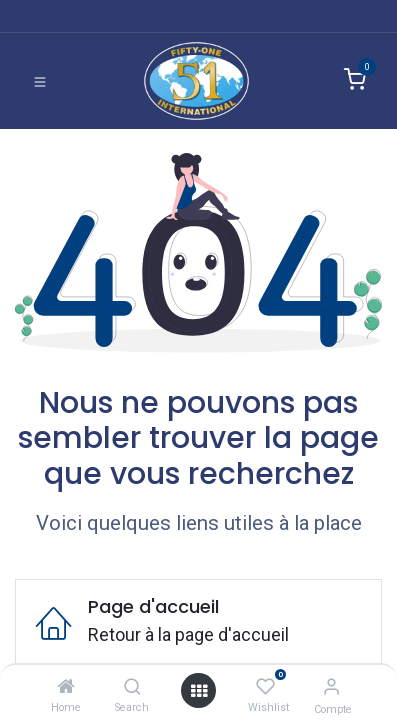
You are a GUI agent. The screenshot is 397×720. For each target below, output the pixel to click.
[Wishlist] (265, 686)
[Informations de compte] (331, 686)
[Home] (66, 686)
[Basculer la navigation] (40, 81)
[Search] (132, 686)
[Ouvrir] (199, 690)
